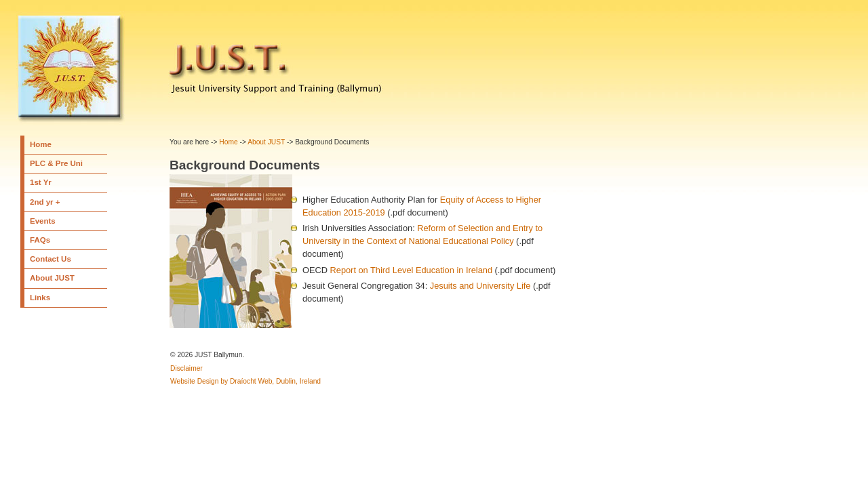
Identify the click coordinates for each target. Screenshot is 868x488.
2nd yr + (45, 202)
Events (43, 221)
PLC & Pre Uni (56, 163)
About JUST (52, 278)
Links (40, 298)
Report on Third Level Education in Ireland (412, 270)
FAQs (40, 240)
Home (41, 144)
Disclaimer (186, 368)
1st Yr (41, 182)
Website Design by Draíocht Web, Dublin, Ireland (245, 381)
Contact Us (51, 259)
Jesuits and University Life (480, 286)
